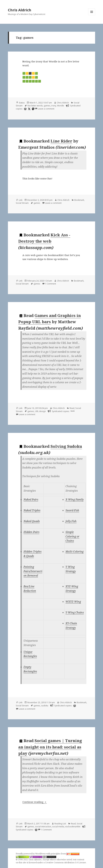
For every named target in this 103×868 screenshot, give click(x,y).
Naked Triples (32, 510)
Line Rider (61, 141)
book (73, 411)
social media (58, 827)
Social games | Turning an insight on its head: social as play (50, 747)
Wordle (61, 106)
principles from (65, 854)
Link (21, 200)
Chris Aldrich (20, 10)
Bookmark (79, 200)
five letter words (35, 106)
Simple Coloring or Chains (72, 536)
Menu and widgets (92, 15)
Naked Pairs (31, 499)
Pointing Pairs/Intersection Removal (33, 571)
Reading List (60, 824)
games (47, 106)
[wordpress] (25, 109)
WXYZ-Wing (73, 602)
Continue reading (35, 802)
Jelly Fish (71, 521)
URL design (40, 411)
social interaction (43, 827)
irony (54, 106)
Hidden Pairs (31, 532)
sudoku (45, 706)
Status (22, 103)
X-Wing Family (75, 499)
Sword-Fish (72, 510)
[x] (29, 109)
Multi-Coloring (75, 552)
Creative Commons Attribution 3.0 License (65, 863)
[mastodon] (33, 109)
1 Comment (51, 284)
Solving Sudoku (66, 446)
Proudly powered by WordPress (31, 854)
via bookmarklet (73, 827)
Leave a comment (46, 109)
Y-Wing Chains (75, 612)
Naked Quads (32, 521)
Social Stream (22, 203)
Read (72, 408)
